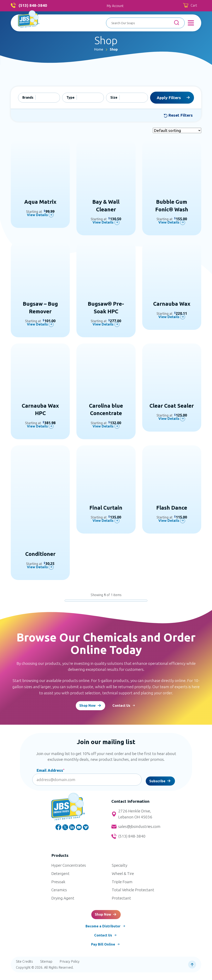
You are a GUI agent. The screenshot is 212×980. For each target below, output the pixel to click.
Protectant (121, 901)
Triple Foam (122, 885)
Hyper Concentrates (69, 868)
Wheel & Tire (123, 876)
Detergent (60, 876)
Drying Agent (63, 901)
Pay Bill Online (103, 952)
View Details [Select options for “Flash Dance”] (168, 521)
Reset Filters (178, 115)
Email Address (50, 773)
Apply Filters (169, 98)
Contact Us (126, 707)
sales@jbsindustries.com (136, 829)
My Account (115, 6)
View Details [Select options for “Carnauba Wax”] (168, 317)
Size (114, 97)
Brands (28, 97)
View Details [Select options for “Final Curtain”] (103, 521)
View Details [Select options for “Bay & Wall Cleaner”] (103, 223)
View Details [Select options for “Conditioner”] (37, 567)
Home (99, 49)
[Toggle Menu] (191, 23)
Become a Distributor (103, 932)
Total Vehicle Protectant (133, 893)
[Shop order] (177, 130)
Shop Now (86, 707)
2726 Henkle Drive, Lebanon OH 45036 (132, 817)
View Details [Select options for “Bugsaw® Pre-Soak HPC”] (103, 324)
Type (70, 97)
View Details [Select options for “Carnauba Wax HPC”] (37, 426)
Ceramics (59, 893)
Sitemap (46, 969)
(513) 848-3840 (29, 6)
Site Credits (24, 969)
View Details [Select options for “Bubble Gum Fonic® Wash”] (168, 223)
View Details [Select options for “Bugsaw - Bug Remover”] (37, 324)
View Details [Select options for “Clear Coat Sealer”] (168, 419)
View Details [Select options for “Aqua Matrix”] (37, 215)
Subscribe (158, 782)
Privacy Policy (70, 969)
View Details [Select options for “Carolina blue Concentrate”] (103, 426)
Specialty (120, 868)
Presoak (58, 885)
